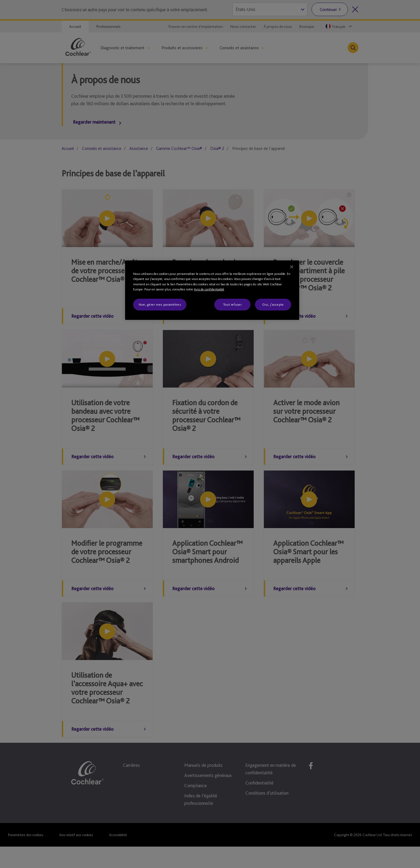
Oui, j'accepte (273, 304)
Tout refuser (232, 304)
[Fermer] (292, 267)
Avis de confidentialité (209, 289)
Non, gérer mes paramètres (160, 304)
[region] (212, 290)
